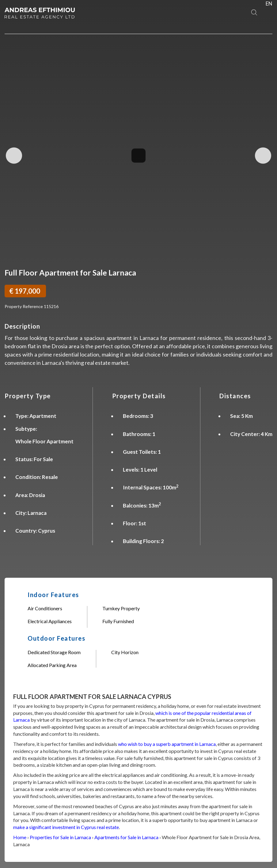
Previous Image (14, 155)
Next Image (263, 155)
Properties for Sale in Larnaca (60, 837)
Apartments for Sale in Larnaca (126, 837)
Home (20, 837)
